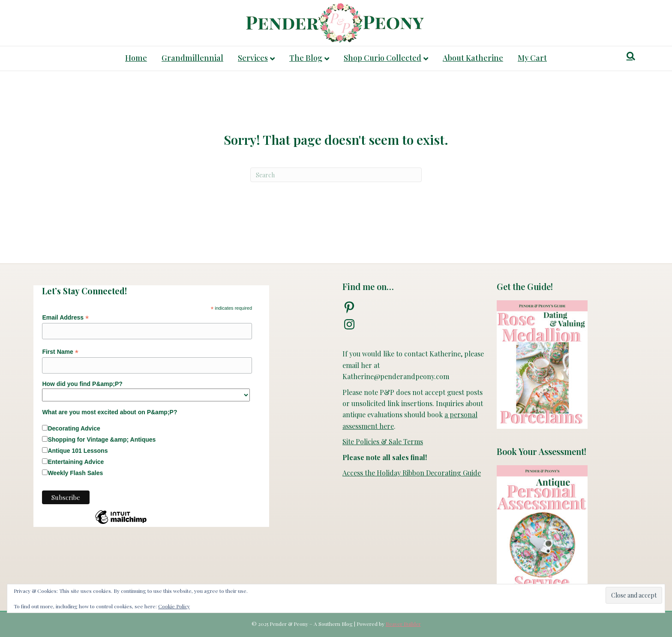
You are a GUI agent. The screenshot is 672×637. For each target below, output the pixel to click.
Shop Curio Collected (382, 58)
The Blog (306, 58)
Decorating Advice (74, 428)
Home (136, 58)
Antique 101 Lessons (78, 451)
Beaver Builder (403, 624)
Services (253, 58)
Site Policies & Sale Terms (383, 441)
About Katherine (473, 58)
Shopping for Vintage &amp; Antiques (102, 440)
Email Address (65, 318)
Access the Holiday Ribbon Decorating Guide (412, 473)
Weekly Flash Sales (75, 473)
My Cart (532, 58)
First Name (60, 352)
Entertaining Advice (76, 462)
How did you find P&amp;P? (82, 384)
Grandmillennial (192, 58)
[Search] (631, 56)
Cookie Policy (174, 606)
